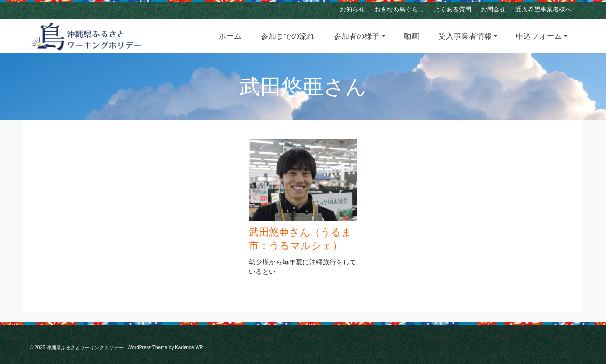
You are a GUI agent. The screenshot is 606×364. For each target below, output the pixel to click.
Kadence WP (189, 347)
